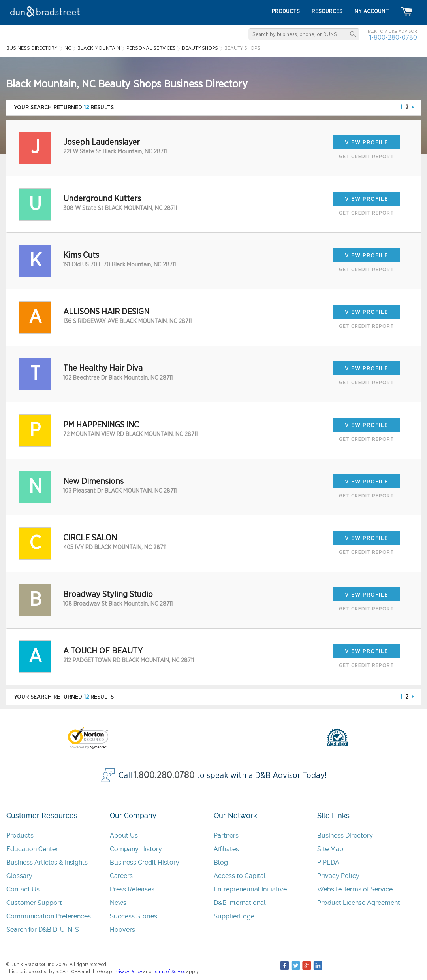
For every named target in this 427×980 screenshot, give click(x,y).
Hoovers (122, 930)
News (118, 903)
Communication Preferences (49, 916)
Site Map (330, 849)
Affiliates (226, 849)
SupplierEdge (234, 916)
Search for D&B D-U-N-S (43, 930)
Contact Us (23, 889)
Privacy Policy (338, 876)
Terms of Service (169, 972)
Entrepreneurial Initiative (250, 889)
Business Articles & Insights (47, 862)
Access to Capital (240, 876)
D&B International (240, 903)
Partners (226, 836)
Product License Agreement (359, 903)
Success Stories (134, 916)
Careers (121, 876)
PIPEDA (328, 862)
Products (20, 836)
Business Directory (345, 836)
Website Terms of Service (355, 889)
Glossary (19, 876)
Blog (221, 862)
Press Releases (132, 889)
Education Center (32, 849)
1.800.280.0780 (164, 775)
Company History (136, 849)
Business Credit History (145, 862)
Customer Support (34, 903)
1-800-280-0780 (393, 37)
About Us (124, 836)
